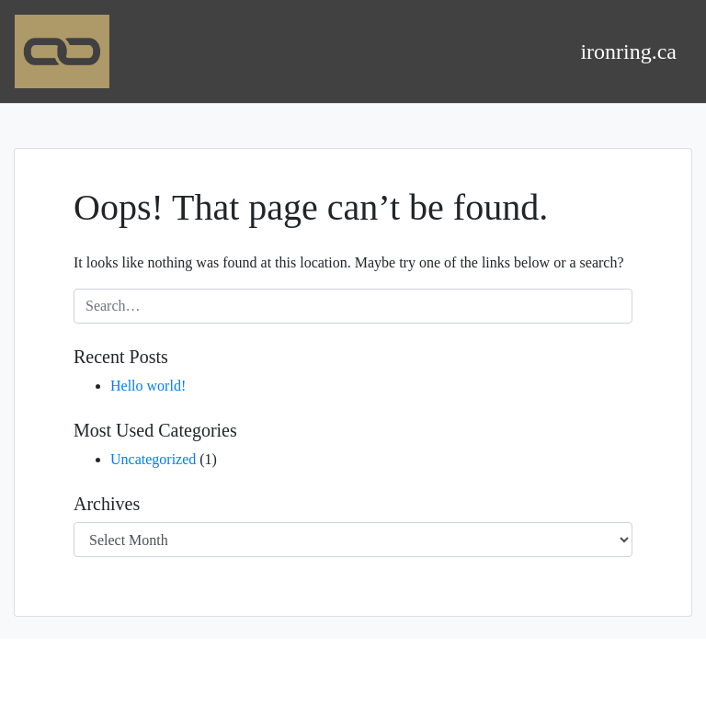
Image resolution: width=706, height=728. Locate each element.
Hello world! (148, 386)
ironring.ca (628, 51)
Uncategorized (153, 459)
